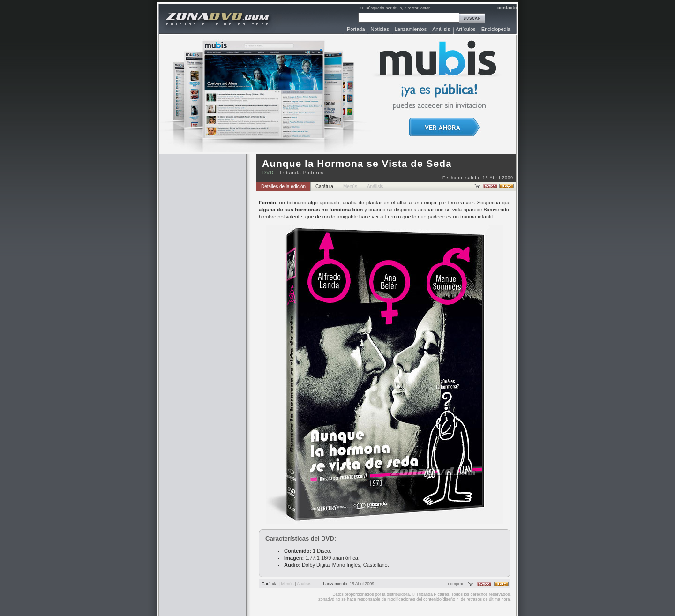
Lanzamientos (411, 29)
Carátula (324, 186)
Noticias (380, 29)
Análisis (441, 29)
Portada (356, 29)
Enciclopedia (496, 29)
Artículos (466, 29)
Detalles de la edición (283, 186)
